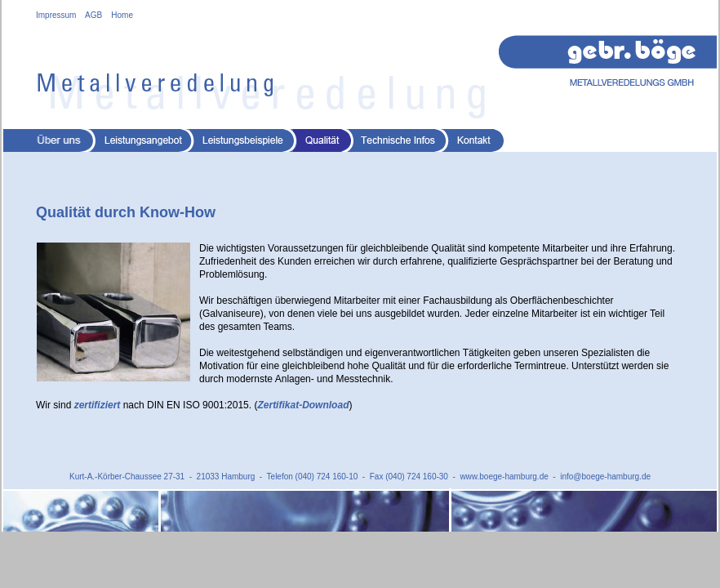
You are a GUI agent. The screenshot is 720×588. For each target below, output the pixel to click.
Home (122, 15)
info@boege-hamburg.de (605, 477)
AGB (93, 15)
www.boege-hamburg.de (504, 477)
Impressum (56, 15)
